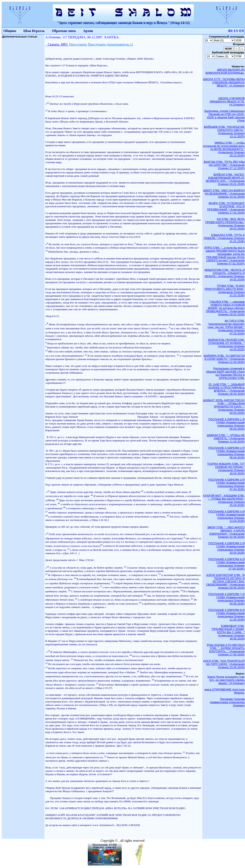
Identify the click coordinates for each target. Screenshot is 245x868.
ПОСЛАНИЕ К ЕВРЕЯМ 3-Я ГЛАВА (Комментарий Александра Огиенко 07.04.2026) (227, 484)
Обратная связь (64, 31)
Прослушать (78, 44)
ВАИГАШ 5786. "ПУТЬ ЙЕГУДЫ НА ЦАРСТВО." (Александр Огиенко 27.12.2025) (224, 165)
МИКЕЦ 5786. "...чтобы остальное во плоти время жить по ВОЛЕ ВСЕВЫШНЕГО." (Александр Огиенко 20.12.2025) (224, 149)
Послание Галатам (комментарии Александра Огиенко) (227, 702)
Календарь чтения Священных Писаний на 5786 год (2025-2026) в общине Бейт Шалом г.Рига (224, 116)
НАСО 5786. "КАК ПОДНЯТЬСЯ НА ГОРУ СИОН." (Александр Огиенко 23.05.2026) (224, 664)
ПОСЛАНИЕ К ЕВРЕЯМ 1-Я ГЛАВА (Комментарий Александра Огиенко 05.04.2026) (227, 424)
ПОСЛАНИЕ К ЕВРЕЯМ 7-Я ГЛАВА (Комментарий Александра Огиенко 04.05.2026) (227, 599)
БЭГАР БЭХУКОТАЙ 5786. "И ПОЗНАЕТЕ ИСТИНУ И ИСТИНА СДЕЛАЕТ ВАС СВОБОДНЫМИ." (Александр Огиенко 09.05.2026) (225, 581)
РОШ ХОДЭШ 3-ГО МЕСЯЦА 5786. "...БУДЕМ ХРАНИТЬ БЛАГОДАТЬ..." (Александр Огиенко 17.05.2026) (226, 650)
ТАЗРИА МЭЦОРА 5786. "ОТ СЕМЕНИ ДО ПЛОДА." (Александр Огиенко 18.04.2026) (226, 469)
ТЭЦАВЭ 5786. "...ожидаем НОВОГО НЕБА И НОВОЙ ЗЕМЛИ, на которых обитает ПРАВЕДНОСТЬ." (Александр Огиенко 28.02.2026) (225, 308)
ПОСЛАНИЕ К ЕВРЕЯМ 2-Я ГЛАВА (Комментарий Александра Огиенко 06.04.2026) (227, 453)
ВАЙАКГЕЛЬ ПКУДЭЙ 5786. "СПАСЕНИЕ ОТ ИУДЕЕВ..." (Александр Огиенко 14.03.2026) (226, 345)
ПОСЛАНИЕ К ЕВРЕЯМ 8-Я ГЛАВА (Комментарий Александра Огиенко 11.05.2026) (227, 615)
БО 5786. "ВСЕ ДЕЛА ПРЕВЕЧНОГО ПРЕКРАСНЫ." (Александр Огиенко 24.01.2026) (225, 224)
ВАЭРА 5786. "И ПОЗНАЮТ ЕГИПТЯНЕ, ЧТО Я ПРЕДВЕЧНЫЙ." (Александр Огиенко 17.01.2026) (226, 208)
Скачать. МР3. (57, 44)
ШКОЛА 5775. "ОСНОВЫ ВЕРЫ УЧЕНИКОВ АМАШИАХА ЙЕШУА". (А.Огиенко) (224, 82)
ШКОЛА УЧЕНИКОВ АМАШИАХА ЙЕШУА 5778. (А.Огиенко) (227, 101)
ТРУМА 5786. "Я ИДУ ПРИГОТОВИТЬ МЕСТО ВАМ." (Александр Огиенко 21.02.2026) (224, 291)
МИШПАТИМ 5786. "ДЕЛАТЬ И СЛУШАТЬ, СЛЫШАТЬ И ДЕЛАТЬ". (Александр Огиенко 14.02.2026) (225, 275)
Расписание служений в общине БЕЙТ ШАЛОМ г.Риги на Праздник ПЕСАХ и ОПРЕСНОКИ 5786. (225, 373)
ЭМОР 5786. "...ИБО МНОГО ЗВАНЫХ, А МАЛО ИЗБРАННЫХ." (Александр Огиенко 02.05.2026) (226, 532)
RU (231, 31)
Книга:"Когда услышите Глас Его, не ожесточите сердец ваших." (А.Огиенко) (226, 680)
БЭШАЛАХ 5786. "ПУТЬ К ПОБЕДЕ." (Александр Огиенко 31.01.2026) (224, 238)
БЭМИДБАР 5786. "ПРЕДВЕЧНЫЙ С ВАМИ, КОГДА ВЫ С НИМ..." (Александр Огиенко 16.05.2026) (228, 632)
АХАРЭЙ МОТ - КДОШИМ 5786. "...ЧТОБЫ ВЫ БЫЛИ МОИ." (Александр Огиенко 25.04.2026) (224, 500)
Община (10, 31)
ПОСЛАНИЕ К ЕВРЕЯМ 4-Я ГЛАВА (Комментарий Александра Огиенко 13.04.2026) (227, 516)
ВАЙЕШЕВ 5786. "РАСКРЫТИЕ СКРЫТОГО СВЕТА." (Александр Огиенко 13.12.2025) (224, 132)
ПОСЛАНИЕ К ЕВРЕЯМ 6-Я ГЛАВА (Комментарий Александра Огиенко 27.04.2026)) (227, 564)
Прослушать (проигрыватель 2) (110, 44)
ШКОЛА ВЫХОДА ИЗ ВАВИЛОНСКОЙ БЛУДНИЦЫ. (225, 71)
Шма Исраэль (34, 31)
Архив (88, 31)
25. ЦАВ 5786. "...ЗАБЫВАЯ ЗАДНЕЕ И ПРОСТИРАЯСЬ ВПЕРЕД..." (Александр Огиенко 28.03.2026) (226, 389)
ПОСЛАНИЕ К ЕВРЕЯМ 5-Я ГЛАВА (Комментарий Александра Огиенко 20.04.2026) (227, 548)
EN (242, 31)
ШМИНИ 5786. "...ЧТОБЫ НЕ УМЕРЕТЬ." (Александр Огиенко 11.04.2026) (226, 438)
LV (236, 31)
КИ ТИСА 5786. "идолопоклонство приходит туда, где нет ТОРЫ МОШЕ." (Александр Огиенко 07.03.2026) (226, 327)
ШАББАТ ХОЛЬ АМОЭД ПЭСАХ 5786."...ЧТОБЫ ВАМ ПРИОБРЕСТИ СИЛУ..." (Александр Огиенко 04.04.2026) (224, 407)
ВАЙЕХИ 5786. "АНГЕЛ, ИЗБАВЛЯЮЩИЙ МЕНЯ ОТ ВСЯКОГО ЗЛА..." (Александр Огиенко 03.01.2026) (225, 179)
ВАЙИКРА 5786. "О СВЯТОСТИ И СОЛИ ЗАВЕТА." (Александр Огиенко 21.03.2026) (224, 359)
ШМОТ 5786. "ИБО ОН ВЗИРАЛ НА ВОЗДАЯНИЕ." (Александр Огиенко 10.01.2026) (224, 194)
